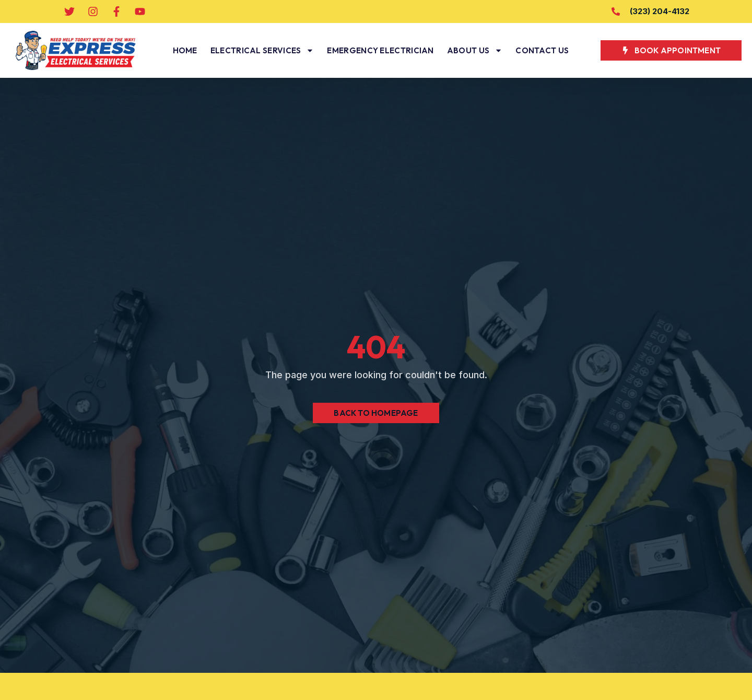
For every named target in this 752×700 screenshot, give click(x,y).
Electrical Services (262, 50)
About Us (475, 50)
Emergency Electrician (380, 50)
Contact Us (542, 50)
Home (185, 50)
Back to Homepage (376, 413)
